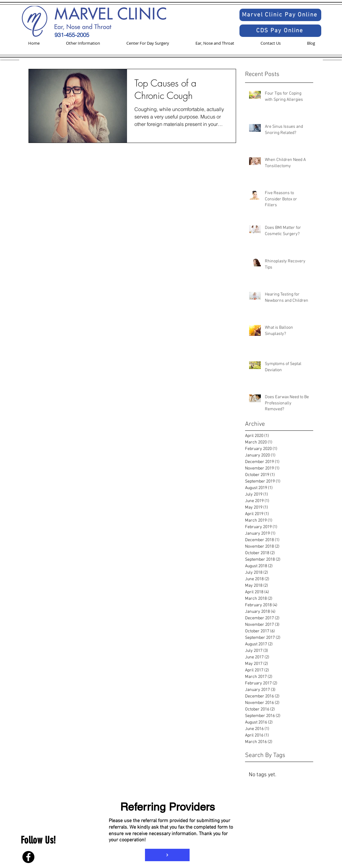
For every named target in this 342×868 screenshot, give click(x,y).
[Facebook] (28, 857)
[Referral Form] (167, 855)
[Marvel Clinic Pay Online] (280, 15)
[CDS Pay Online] (280, 31)
